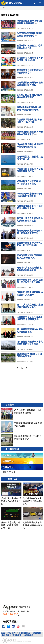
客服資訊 (6, 635)
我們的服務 (26, 633)
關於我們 (37, 633)
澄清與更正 (17, 635)
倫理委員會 (29, 635)
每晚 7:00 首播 (9, 472)
